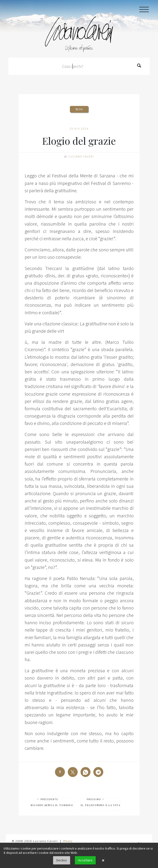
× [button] (103, 860)
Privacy (68, 841)
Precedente (52, 802)
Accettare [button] (85, 860)
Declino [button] (62, 860)
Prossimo (101, 802)
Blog (79, 109)
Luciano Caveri (81, 156)
